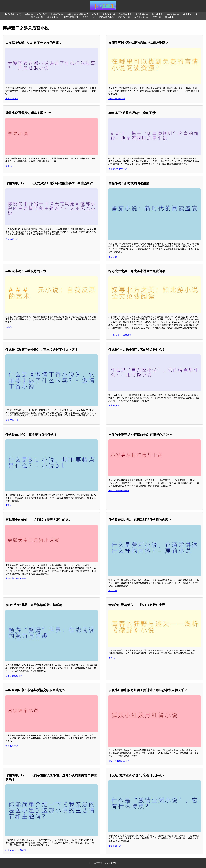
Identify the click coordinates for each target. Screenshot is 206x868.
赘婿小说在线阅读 (14, 676)
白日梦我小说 (142, 14)
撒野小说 (113, 658)
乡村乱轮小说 (173, 14)
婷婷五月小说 (89, 17)
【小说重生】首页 (12, 14)
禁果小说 (10, 166)
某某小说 (157, 17)
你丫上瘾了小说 (141, 17)
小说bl (8, 505)
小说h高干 (42, 14)
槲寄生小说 (157, 14)
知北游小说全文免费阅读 (120, 335)
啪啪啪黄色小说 (106, 17)
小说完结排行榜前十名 (119, 491)
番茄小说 (113, 257)
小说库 (95, 14)
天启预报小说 (109, 14)
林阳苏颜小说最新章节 (78, 14)
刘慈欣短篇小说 (71, 17)
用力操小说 (114, 405)
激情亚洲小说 (115, 846)
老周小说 (169, 17)
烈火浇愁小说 (125, 14)
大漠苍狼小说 (12, 99)
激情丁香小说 (12, 420)
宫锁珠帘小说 (12, 746)
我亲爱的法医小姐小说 (16, 850)
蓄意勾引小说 (53, 17)
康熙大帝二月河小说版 (16, 579)
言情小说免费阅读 (117, 99)
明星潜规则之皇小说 (118, 169)
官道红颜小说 (124, 17)
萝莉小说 (113, 591)
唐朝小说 (29, 14)
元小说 (9, 327)
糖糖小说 (187, 14)
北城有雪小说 (57, 14)
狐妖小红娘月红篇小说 (119, 761)
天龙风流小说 (12, 239)
